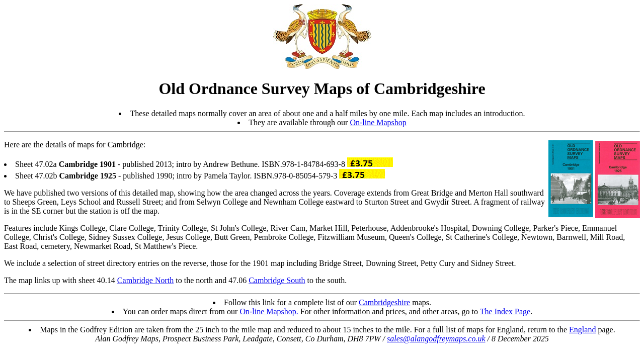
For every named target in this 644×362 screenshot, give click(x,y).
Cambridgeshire (384, 302)
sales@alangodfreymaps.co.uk (436, 339)
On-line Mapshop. (269, 311)
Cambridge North (145, 280)
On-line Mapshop (378, 122)
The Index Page (505, 311)
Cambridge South (277, 280)
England (582, 330)
